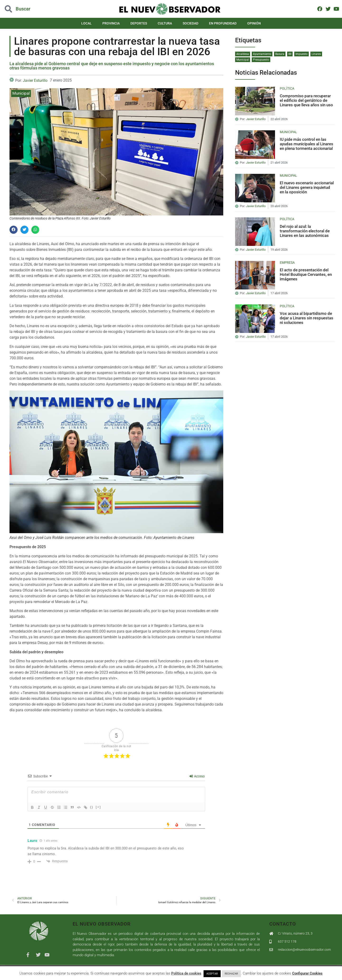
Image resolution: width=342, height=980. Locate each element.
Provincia (111, 23)
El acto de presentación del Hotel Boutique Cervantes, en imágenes (306, 274)
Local (86, 23)
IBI (290, 54)
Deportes (139, 23)
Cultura (165, 23)
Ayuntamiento (262, 54)
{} (92, 807)
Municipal (21, 93)
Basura (280, 54)
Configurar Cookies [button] (307, 973)
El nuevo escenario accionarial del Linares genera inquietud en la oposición (307, 187)
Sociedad (190, 23)
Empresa (287, 263)
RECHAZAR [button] (231, 974)
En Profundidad (223, 23)
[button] (14, 230)
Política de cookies (186, 973)
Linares (316, 54)
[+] (98, 807)
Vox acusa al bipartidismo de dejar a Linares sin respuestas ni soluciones (306, 318)
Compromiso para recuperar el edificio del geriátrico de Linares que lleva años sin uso (306, 100)
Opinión (254, 23)
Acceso (197, 776)
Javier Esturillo (35, 80)
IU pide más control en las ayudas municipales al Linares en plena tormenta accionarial (306, 144)
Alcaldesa (243, 54)
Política (287, 88)
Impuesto (302, 54)
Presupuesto (261, 60)
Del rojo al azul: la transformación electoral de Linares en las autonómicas (305, 231)
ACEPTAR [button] (212, 974)
